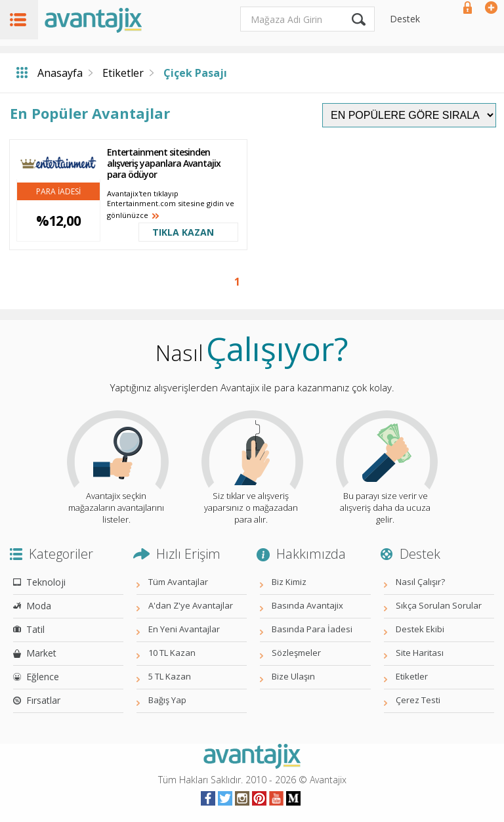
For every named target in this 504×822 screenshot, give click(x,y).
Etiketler (123, 73)
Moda (39, 606)
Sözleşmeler (296, 653)
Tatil (35, 629)
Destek (405, 19)
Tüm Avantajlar (178, 582)
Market (41, 653)
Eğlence (43, 677)
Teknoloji (46, 582)
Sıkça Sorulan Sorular (439, 605)
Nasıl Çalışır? (420, 582)
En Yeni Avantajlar (184, 629)
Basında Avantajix (307, 605)
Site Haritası (420, 653)
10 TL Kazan (172, 653)
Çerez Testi (418, 700)
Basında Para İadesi (312, 629)
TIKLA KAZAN (183, 232)
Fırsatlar (43, 700)
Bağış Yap (167, 700)
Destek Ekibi (420, 629)
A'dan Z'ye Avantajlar (191, 605)
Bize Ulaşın (293, 676)
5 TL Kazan (170, 676)
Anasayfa (60, 73)
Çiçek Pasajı (195, 73)
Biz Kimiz (289, 582)
